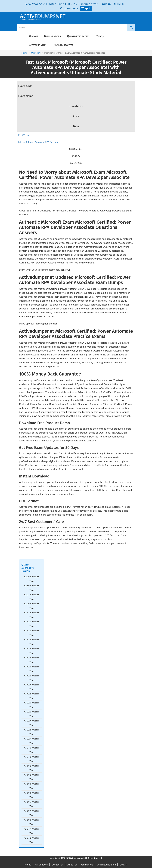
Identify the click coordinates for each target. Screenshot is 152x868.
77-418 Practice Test (32, 615)
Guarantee (87, 864)
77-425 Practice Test (32, 669)
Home (33, 36)
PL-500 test (24, 135)
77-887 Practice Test (32, 813)
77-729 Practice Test (32, 741)
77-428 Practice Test (32, 696)
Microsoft (36, 53)
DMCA (124, 864)
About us (72, 864)
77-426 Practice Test (32, 678)
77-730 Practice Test (32, 750)
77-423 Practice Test (32, 651)
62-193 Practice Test (32, 579)
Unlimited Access (78, 36)
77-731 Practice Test (32, 759)
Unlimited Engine (106, 864)
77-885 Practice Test (32, 804)
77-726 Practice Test (32, 714)
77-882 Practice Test (32, 777)
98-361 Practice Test (32, 840)
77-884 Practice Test (32, 795)
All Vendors (52, 36)
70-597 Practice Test (32, 588)
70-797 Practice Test (32, 606)
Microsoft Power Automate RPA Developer (39, 142)
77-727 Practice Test (32, 723)
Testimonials (37, 45)
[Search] (131, 28)
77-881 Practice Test (32, 768)
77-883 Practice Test (32, 786)
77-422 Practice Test (32, 642)
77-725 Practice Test (32, 705)
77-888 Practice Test (32, 822)
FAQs (100, 36)
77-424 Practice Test (32, 660)
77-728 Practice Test (32, 732)
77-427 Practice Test (32, 687)
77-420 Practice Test (32, 624)
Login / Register (63, 45)
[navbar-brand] (23, 35)
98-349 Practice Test (32, 831)
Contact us (57, 864)
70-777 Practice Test (32, 597)
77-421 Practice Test (32, 633)
